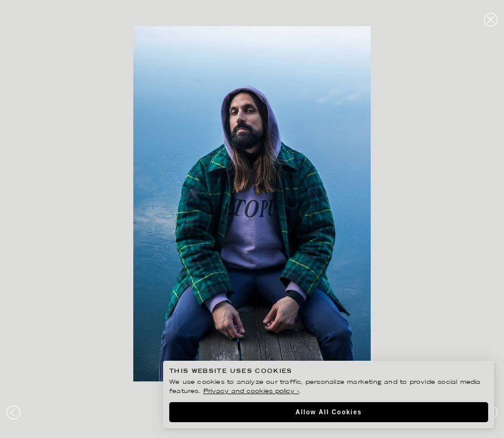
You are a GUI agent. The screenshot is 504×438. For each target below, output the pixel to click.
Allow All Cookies (328, 412)
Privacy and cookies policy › (251, 391)
